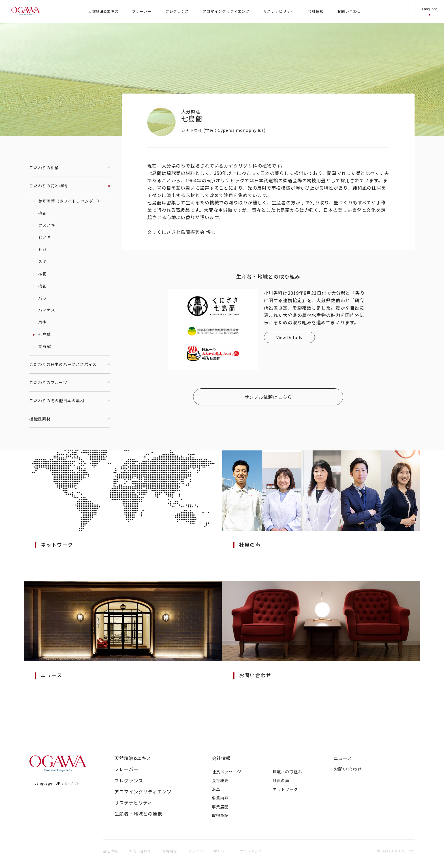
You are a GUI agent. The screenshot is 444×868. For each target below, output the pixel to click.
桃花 (40, 213)
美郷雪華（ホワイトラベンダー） (67, 201)
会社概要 (220, 780)
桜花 (40, 274)
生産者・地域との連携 (138, 814)
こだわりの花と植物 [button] (70, 186)
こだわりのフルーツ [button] (70, 382)
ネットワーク (285, 789)
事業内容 (220, 798)
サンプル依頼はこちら (268, 397)
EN (68, 783)
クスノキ (44, 225)
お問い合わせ (348, 769)
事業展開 (220, 807)
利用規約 (170, 851)
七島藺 (42, 334)
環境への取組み (287, 772)
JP (58, 783)
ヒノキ (42, 237)
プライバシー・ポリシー (208, 851)
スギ (40, 261)
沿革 (216, 789)
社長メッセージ (227, 772)
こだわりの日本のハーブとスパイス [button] (70, 364)
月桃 (40, 322)
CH (77, 783)
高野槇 (42, 346)
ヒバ (40, 249)
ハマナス (44, 310)
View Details (289, 337)
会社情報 (221, 758)
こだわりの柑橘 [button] (70, 168)
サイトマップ (251, 851)
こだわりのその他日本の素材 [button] (70, 401)
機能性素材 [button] (70, 419)
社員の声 (281, 780)
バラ (40, 298)
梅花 (40, 286)
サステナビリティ (133, 803)
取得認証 (220, 815)
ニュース (343, 758)
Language (430, 12)
